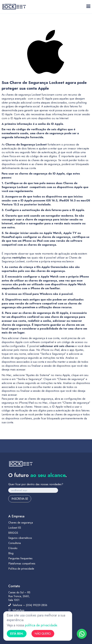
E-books (13, 548)
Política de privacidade (21, 569)
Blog (11, 553)
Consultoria (15, 543)
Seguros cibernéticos (20, 538)
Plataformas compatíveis (22, 564)
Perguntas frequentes (20, 558)
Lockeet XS (15, 528)
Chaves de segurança (21, 523)
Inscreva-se (20, 499)
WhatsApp (16, 610)
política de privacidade (41, 625)
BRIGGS (13, 533)
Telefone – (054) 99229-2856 (28, 605)
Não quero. (43, 634)
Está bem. (17, 634)
